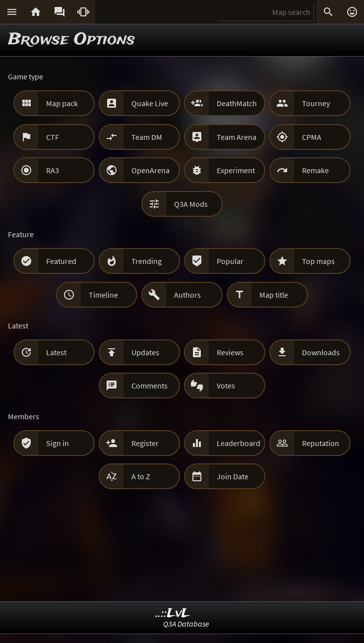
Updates (145, 352)
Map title (274, 295)
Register (145, 443)
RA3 (53, 170)
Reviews (230, 352)
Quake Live (150, 103)
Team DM (147, 137)
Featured (61, 261)
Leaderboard (239, 443)
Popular (230, 261)
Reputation (321, 443)
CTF (53, 137)
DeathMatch (237, 103)
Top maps (318, 261)
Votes (226, 386)
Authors (187, 295)
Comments (150, 386)
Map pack (62, 103)
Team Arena (237, 137)
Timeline (103, 295)
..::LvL (173, 613)
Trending (147, 261)
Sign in (58, 443)
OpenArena (151, 170)
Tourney (316, 103)
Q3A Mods (191, 204)
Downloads (321, 352)
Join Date (233, 476)
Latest (56, 352)
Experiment (236, 170)
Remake (315, 170)
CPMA (312, 137)
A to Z (141, 476)
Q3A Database (186, 624)
